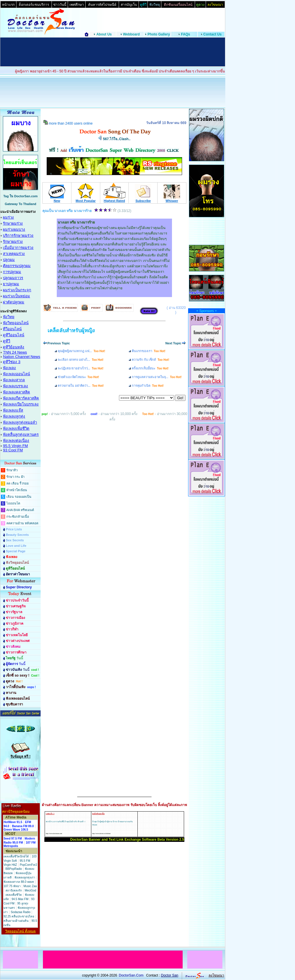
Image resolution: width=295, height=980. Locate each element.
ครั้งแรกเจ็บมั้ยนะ (150, 368)
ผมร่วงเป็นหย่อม (16, 296)
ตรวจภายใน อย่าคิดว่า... (81, 386)
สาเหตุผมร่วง (14, 254)
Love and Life (16, 546)
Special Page (16, 551)
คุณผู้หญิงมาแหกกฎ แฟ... (81, 351)
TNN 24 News (15, 352)
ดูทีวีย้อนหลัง (14, 347)
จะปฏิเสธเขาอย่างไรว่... (81, 368)
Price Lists (14, 529)
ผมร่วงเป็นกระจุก (17, 290)
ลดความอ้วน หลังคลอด (22, 523)
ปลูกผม (9, 260)
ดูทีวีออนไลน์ (14, 335)
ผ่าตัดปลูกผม (14, 302)
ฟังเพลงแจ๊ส (13, 410)
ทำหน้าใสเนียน (17, 490)
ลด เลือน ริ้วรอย (17, 483)
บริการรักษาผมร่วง (18, 235)
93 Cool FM (13, 450)
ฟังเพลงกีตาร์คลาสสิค (21, 398)
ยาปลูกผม (11, 284)
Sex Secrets (15, 540)
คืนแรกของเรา (149, 351)
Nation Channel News (21, 357)
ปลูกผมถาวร (13, 278)
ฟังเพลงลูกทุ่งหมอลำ (20, 422)
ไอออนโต (13, 503)
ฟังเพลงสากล (14, 380)
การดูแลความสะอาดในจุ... (157, 377)
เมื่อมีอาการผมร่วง (18, 248)
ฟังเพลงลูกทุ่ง (14, 416)
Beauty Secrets (17, 535)
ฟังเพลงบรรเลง (15, 386)
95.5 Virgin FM (15, 446)
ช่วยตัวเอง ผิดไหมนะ (78, 377)
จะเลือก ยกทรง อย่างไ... (81, 360)
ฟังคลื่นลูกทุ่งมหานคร (21, 434)
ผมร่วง (8, 217)
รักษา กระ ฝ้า (15, 477)
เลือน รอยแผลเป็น (19, 497)
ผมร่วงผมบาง (14, 229)
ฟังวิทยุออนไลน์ (16, 323)
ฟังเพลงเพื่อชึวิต (16, 428)
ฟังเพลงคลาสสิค (16, 392)
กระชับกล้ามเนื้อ (18, 517)
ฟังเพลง (9, 368)
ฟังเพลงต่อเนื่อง (16, 441)
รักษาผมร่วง (13, 223)
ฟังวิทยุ (9, 317)
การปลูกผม (12, 272)
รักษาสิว (12, 470)
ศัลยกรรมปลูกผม (17, 266)
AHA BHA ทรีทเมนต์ (20, 510)
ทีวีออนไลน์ (12, 329)
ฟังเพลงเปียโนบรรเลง (21, 404)
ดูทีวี (6, 341)
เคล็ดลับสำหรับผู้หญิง (71, 331)
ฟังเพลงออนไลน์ (16, 374)
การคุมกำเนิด (148, 386)
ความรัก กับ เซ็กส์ (150, 360)
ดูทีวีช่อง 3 (12, 362)
